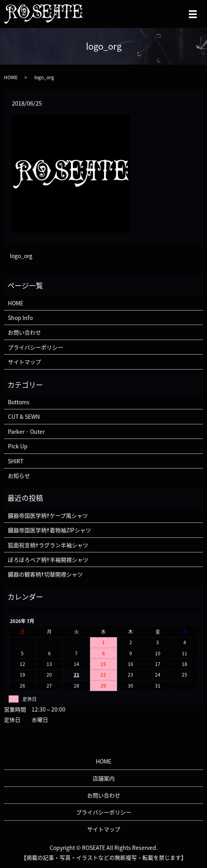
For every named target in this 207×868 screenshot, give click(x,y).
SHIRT (16, 461)
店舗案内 (104, 778)
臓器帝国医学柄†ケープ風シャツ (48, 515)
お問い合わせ (24, 332)
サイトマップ (24, 362)
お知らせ (19, 476)
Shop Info (20, 318)
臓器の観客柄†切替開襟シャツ (45, 574)
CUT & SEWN (24, 416)
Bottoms (19, 402)
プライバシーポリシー (35, 347)
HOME (11, 77)
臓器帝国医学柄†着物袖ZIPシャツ (49, 530)
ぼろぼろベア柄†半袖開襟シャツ (48, 559)
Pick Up (18, 446)
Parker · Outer (26, 431)
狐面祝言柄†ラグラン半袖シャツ (48, 545)
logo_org (21, 256)
